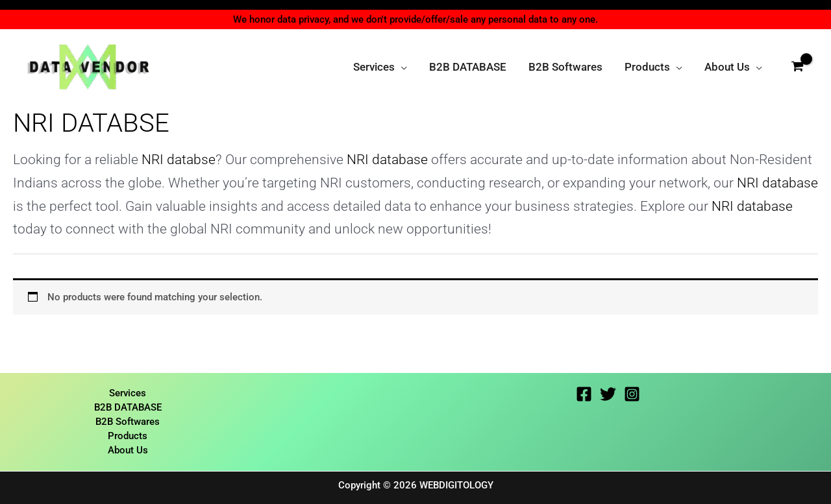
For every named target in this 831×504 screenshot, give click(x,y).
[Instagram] (632, 393)
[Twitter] (608, 393)
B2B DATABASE (128, 407)
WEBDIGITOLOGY (456, 485)
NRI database (387, 159)
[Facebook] (584, 393)
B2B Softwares (128, 421)
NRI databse (179, 159)
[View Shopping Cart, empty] (797, 67)
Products (128, 436)
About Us (128, 450)
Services (128, 392)
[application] (401, 67)
